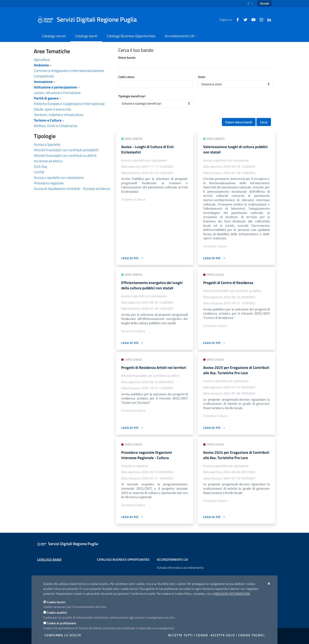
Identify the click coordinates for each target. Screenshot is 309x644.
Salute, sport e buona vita (52, 109)
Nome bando (127, 58)
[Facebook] (236, 19)
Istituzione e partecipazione (55, 87)
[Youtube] (252, 19)
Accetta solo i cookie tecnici (237, 635)
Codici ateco (126, 77)
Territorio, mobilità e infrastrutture (59, 115)
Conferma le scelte (63, 635)
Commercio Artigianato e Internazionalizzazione (69, 71)
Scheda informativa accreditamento (180, 568)
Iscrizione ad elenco (48, 161)
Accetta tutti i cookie (188, 635)
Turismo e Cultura (48, 120)
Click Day (41, 167)
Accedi (265, 3)
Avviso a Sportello (47, 144)
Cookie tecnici (56, 602)
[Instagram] (260, 19)
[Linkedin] (268, 19)
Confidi (39, 172)
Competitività (44, 76)
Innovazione (43, 82)
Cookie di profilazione (61, 623)
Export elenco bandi (239, 122)
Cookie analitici (57, 612)
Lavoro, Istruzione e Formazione (57, 93)
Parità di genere (46, 98)
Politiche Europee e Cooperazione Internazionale (69, 104)
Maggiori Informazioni (232, 594)
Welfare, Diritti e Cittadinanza (56, 126)
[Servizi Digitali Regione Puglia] (89, 19)
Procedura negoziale (49, 183)
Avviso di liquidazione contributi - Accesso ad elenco (72, 189)
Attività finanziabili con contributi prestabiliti (66, 150)
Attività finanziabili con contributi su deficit (65, 155)
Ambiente (41, 65)
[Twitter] (244, 19)
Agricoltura (42, 60)
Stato (202, 77)
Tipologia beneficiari (132, 96)
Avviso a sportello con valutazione (59, 178)
